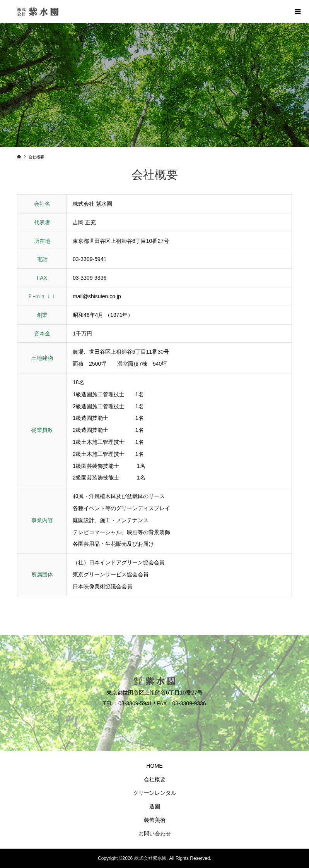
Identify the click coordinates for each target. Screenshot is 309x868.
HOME (155, 766)
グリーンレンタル (155, 793)
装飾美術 (155, 820)
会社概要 (155, 779)
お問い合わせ (155, 834)
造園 (155, 806)
